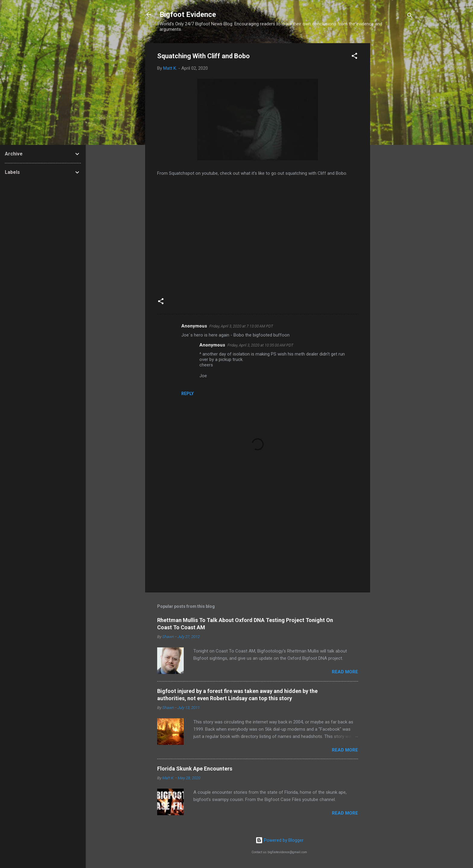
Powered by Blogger (279, 840)
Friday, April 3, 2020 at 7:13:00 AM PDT (241, 326)
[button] (354, 57)
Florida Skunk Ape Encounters (195, 769)
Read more (345, 672)
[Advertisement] (394, 134)
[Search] (410, 16)
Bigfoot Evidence (188, 14)
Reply (187, 394)
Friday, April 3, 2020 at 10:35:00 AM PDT (260, 345)
